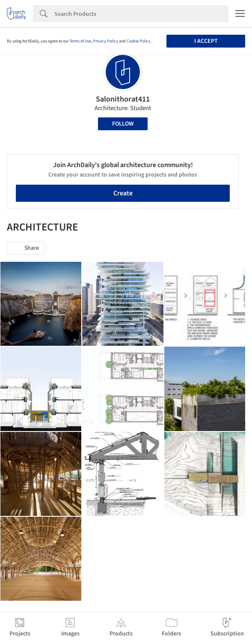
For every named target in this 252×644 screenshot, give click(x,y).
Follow (123, 124)
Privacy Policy (105, 41)
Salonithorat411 (123, 99)
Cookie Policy (139, 41)
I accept (206, 41)
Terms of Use (80, 41)
